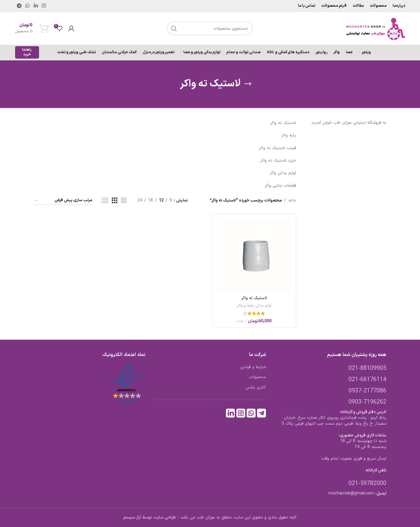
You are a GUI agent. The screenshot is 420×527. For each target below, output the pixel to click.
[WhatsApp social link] (28, 6)
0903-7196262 (367, 402)
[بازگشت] (248, 84)
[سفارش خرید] (63, 201)
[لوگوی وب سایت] (376, 28)
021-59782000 (367, 484)
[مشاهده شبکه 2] (124, 201)
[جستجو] (210, 28)
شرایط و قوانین (253, 367)
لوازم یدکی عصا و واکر (254, 306)
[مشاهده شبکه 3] (115, 201)
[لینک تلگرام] (19, 6)
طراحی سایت (165, 517)
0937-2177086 (367, 391)
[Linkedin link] (36, 6)
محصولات (257, 377)
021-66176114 (367, 380)
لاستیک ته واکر (254, 298)
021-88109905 (367, 368)
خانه (292, 200)
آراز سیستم (132, 517)
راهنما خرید (27, 52)
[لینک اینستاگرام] (44, 6)
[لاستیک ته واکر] (254, 256)
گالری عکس (256, 388)
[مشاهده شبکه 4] (105, 201)
